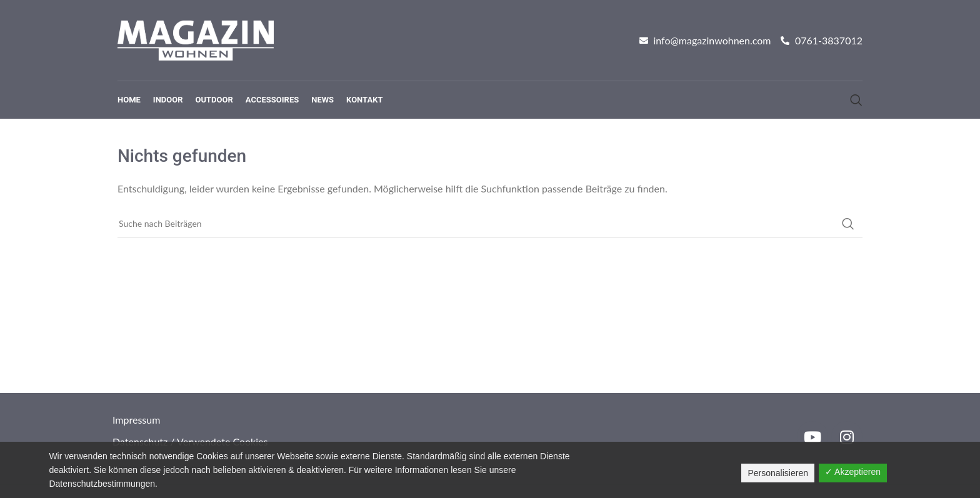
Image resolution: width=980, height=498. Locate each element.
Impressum (136, 420)
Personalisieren (778, 473)
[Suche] (856, 100)
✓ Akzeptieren (853, 472)
